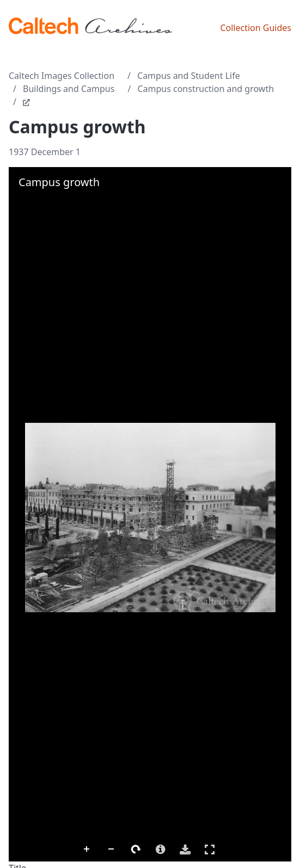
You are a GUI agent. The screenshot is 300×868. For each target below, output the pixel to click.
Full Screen (210, 849)
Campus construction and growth (206, 89)
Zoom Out (112, 849)
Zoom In (87, 849)
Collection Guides (256, 28)
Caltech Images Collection (62, 76)
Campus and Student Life (189, 76)
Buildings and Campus (69, 89)
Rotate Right (136, 849)
